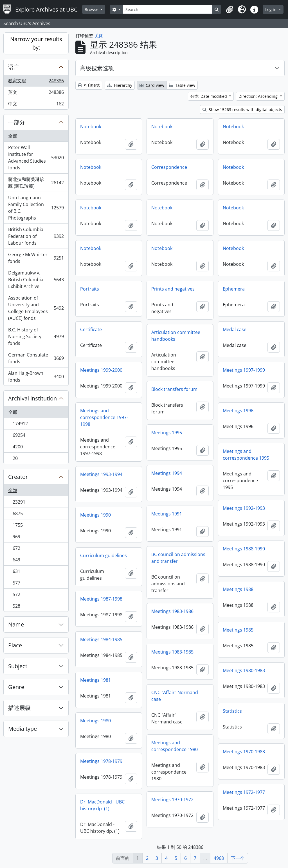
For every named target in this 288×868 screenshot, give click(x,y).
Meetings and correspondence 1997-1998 (104, 417)
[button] (229, 10)
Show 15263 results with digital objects (242, 109)
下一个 (238, 858)
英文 (36, 93)
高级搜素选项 (97, 68)
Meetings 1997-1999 (244, 370)
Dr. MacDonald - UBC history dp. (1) (102, 805)
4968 (219, 858)
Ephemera (234, 289)
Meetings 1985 (238, 630)
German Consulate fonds (36, 358)
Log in (271, 9)
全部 (13, 136)
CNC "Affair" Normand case (175, 696)
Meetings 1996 (238, 411)
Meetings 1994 (167, 473)
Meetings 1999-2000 (101, 370)
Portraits (90, 289)
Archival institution (32, 398)
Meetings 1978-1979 (101, 761)
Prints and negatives (173, 289)
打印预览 (89, 85)
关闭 (99, 36)
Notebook (91, 127)
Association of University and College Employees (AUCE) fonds (36, 308)
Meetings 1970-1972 (172, 800)
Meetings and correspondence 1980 (175, 746)
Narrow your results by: (36, 43)
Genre (16, 687)
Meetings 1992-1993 (244, 508)
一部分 (17, 122)
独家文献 (36, 82)
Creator (18, 477)
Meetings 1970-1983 (244, 752)
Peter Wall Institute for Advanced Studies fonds (36, 158)
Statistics (232, 711)
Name (16, 624)
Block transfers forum (174, 389)
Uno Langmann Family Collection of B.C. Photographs (36, 208)
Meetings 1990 (95, 515)
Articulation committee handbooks (176, 336)
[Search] (168, 9)
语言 (14, 67)
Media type (22, 729)
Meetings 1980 (95, 721)
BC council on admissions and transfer (178, 558)
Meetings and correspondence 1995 (246, 455)
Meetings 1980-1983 (244, 670)
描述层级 (19, 708)
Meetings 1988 (238, 589)
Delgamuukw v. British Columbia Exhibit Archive (36, 280)
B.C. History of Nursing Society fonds (36, 336)
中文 (36, 105)
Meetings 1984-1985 (101, 639)
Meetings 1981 (95, 680)
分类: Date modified (209, 96)
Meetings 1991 (167, 514)
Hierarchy (120, 85)
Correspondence (169, 167)
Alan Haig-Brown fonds (36, 377)
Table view (182, 85)
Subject (18, 666)
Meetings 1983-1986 (172, 611)
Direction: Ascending (259, 96)
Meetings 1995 (167, 433)
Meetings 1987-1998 (101, 599)
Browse (92, 9)
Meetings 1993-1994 (101, 474)
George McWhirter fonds (36, 258)
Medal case (235, 329)
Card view (152, 85)
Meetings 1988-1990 (244, 549)
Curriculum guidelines (103, 555)
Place (15, 645)
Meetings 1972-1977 (244, 792)
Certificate (91, 329)
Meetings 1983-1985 (172, 652)
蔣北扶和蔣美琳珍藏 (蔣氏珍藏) (36, 183)
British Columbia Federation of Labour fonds (36, 236)
